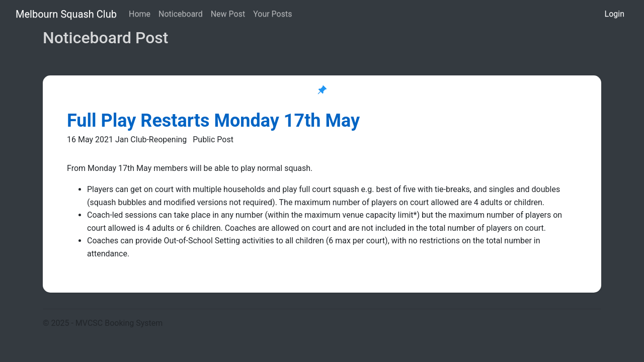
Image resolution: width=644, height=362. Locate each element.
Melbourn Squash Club (66, 14)
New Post (228, 14)
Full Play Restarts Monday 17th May (213, 121)
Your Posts (272, 14)
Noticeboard (181, 14)
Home (140, 14)
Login (615, 14)
